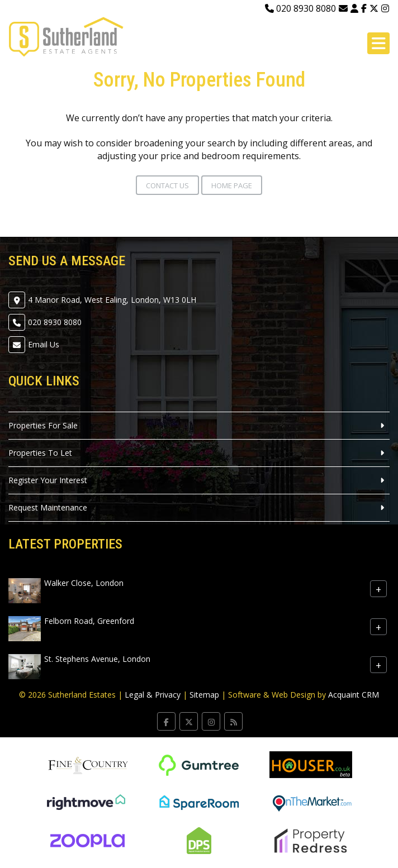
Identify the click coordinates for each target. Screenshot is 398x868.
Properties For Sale (43, 425)
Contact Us (167, 185)
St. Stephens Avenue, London (97, 659)
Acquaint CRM (354, 695)
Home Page (232, 185)
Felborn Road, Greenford (89, 621)
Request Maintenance (48, 507)
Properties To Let (40, 453)
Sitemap (204, 695)
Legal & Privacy (153, 695)
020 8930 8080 (300, 8)
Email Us (44, 344)
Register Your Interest (48, 480)
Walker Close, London (84, 583)
